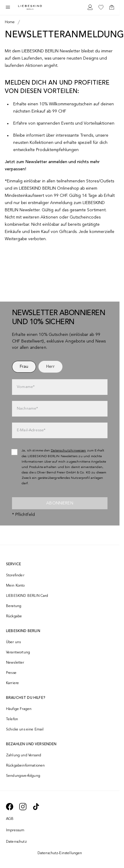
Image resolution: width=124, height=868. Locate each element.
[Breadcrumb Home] (10, 22)
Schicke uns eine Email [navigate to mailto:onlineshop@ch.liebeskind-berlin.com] (25, 730)
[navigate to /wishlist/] (101, 7)
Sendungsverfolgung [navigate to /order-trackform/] (23, 776)
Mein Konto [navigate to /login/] (15, 586)
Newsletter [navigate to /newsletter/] (15, 663)
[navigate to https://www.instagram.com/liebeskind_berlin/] (23, 807)
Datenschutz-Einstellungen (60, 853)
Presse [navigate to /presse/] (11, 673)
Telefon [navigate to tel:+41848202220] (12, 719)
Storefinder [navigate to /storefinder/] (15, 575)
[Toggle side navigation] (8, 7)
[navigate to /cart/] (112, 7)
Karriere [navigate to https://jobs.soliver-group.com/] (12, 683)
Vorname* (26, 387)
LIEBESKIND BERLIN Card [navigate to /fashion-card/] (27, 596)
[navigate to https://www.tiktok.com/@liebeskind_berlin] (36, 807)
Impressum (15, 830)
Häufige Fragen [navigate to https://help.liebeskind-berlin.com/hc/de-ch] (19, 709)
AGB (10, 819)
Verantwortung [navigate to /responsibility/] (18, 653)
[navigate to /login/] (90, 7)
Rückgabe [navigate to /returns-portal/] (14, 616)
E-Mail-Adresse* (31, 430)
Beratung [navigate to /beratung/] (14, 606)
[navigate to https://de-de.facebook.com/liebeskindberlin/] (10, 807)
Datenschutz (16, 842)
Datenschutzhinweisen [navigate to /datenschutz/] (68, 451)
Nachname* (27, 409)
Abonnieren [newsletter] (60, 503)
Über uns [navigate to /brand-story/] (13, 642)
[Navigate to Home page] (30, 7)
